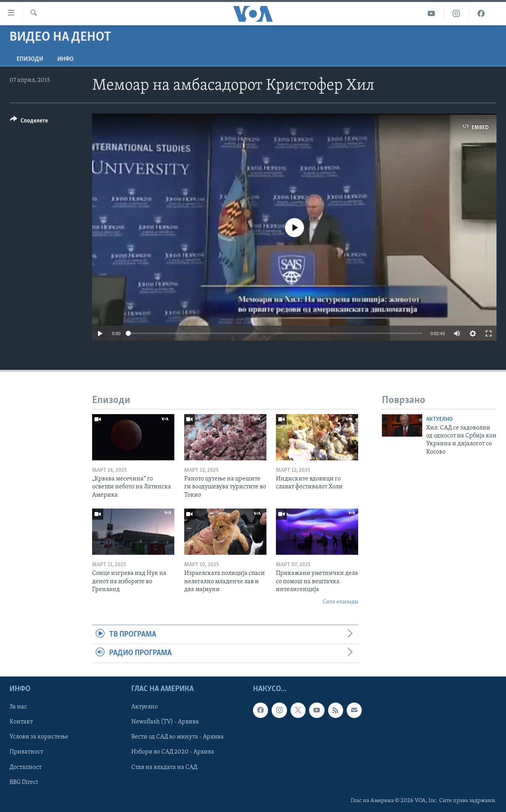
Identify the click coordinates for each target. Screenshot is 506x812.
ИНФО (65, 59)
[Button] (29, 122)
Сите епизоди (340, 602)
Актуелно (439, 419)
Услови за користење (39, 737)
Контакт (21, 722)
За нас (18, 707)
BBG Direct (24, 782)
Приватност (26, 752)
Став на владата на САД (164, 767)
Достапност (25, 767)
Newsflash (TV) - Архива (165, 722)
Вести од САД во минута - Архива (177, 737)
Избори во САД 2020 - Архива (173, 752)
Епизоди (30, 59)
